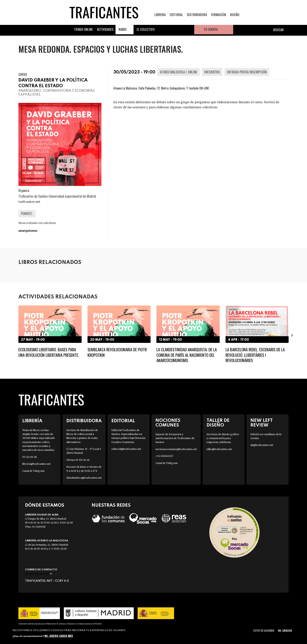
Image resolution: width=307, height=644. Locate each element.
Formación (219, 15)
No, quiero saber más (59, 636)
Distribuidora (197, 15)
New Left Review (262, 423)
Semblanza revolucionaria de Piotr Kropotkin (117, 352)
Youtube (190, 30)
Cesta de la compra (227, 30)
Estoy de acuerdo (264, 630)
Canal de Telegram (33, 471)
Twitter (171, 30)
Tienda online (83, 30)
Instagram (180, 30)
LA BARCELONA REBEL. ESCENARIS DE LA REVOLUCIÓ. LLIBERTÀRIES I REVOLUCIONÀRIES (255, 355)
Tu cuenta (211, 30)
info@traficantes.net (38, 574)
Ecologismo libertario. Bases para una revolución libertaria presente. (49, 352)
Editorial (176, 15)
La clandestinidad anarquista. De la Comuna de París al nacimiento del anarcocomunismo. (187, 355)
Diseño (235, 15)
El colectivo (146, 30)
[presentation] (292, 335)
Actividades (105, 30)
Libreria (160, 15)
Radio (123, 30)
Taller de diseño (218, 423)
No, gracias (285, 630)
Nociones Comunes (168, 423)
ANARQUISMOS (28, 231)
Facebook (161, 30)
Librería (32, 421)
